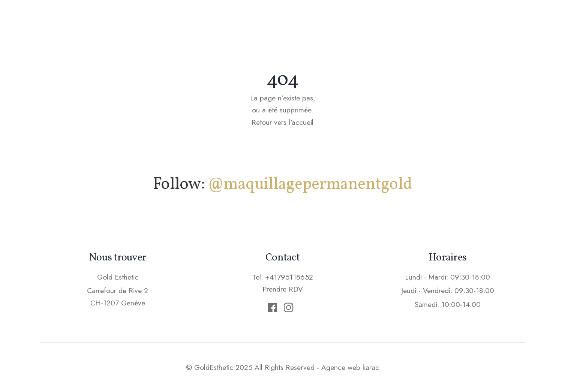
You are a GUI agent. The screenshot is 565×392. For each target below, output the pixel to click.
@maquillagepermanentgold (310, 185)
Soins (316, 21)
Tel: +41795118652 (283, 277)
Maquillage (268, 21)
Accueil (217, 21)
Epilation (360, 21)
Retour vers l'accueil (282, 122)
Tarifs (404, 21)
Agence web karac (350, 367)
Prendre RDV (458, 20)
